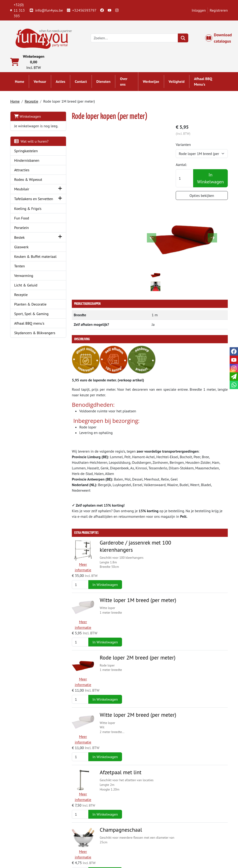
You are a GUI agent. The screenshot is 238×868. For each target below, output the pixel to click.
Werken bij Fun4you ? (142, 851)
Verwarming (24, 292)
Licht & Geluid (26, 302)
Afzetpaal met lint (115, 612)
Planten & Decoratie (30, 321)
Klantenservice (193, 828)
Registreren (219, 10)
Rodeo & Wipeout (28, 185)
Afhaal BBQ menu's (29, 340)
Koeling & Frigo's (28, 220)
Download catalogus (221, 38)
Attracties (22, 176)
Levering (132, 828)
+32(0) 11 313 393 (18, 10)
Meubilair (22, 195)
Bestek (19, 249)
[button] (54, 195)
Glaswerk (21, 258)
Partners (76, 834)
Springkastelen (26, 157)
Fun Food (22, 229)
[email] (234, 377)
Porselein (21, 239)
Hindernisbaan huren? (87, 845)
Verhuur (40, 82)
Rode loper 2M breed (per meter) (132, 529)
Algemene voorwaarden (144, 834)
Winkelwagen (28, 117)
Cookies (187, 845)
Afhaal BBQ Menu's (203, 82)
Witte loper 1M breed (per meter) (132, 488)
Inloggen (199, 10)
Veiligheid (177, 82)
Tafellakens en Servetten (26, 207)
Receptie (31, 101)
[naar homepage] (43, 38)
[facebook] (102, 10)
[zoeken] (183, 38)
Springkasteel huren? (86, 839)
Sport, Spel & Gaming (31, 330)
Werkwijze (151, 82)
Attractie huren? (82, 851)
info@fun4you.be (46, 10)
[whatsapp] (234, 385)
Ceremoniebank (112, 777)
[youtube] (109, 10)
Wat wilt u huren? (31, 147)
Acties (61, 82)
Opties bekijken (203, 196)
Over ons (124, 82)
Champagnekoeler (115, 694)
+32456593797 (82, 10)
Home (20, 82)
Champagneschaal (115, 653)
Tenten (20, 283)
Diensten (104, 82)
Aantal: (183, 165)
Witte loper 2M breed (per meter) (132, 571)
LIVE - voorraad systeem (144, 845)
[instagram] (117, 10)
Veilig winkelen (138, 839)
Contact (81, 82)
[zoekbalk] (135, 38)
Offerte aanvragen (203, 738)
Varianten (185, 145)
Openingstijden (193, 839)
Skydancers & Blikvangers (35, 350)
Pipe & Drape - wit (115, 735)
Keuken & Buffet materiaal (27, 270)
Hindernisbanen (27, 166)
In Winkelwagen (210, 179)
